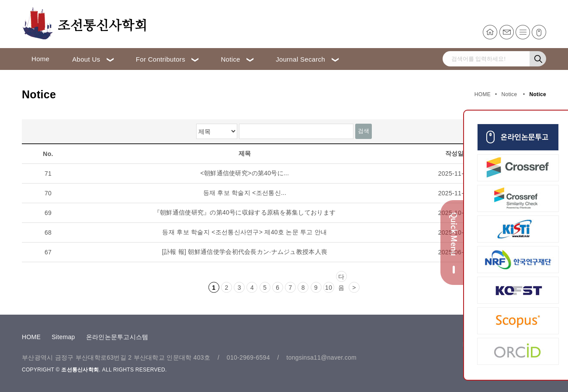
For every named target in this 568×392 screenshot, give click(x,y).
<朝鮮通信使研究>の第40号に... (245, 173)
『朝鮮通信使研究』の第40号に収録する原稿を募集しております (245, 212)
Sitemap (63, 337)
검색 (364, 131)
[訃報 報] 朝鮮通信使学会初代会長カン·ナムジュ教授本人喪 (245, 252)
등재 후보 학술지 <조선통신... (245, 193)
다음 (341, 278)
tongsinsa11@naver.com (321, 357)
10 (329, 288)
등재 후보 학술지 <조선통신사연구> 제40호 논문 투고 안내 (244, 232)
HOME (31, 337)
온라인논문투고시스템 (117, 337)
